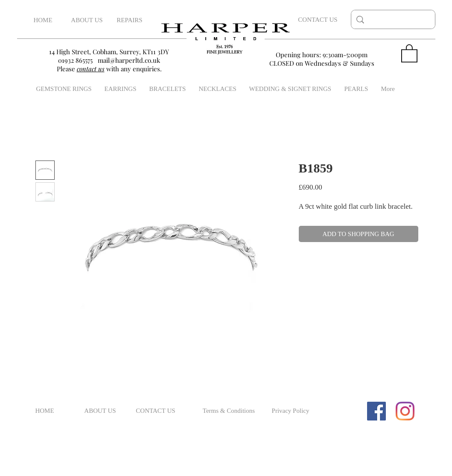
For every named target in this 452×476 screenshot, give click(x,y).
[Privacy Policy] (291, 411)
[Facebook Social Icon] (376, 411)
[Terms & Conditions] (229, 411)
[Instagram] (405, 411)
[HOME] (43, 20)
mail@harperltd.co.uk (129, 60)
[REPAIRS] (130, 20)
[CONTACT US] (318, 20)
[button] (409, 53)
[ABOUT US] (87, 20)
